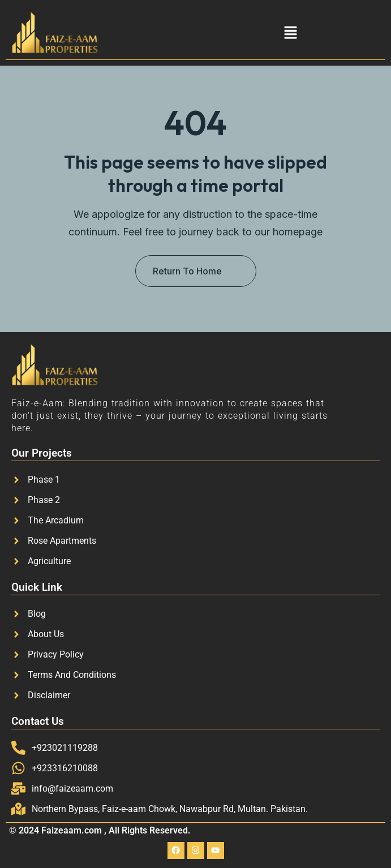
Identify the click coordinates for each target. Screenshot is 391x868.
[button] (290, 33)
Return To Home (187, 271)
